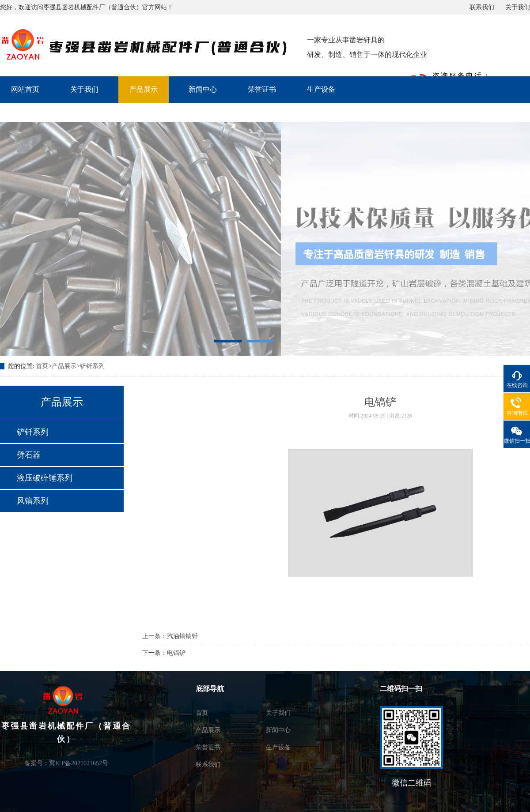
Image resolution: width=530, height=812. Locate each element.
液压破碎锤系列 (45, 478)
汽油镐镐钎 (182, 636)
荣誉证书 (262, 89)
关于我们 (518, 7)
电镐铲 (176, 653)
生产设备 (321, 89)
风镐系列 (33, 501)
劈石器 (29, 455)
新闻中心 (203, 89)
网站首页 (25, 89)
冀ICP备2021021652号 (79, 763)
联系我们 (482, 7)
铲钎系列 (92, 366)
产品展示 (144, 89)
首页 (42, 366)
